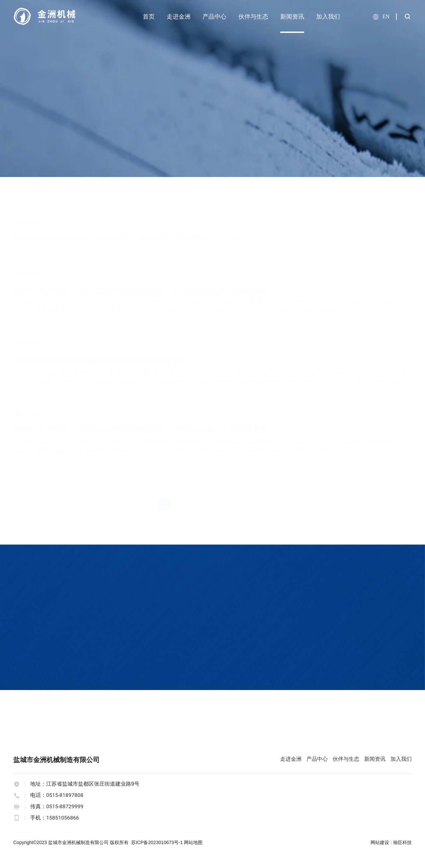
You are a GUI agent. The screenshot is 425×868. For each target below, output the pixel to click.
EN (386, 17)
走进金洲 (179, 17)
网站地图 (193, 842)
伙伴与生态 (253, 17)
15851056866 (63, 818)
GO (283, 504)
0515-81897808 (65, 795)
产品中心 (214, 17)
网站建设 (380, 842)
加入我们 (328, 17)
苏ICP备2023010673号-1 (157, 842)
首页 (149, 17)
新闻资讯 (292, 17)
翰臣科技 (402, 842)
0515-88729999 (65, 806)
